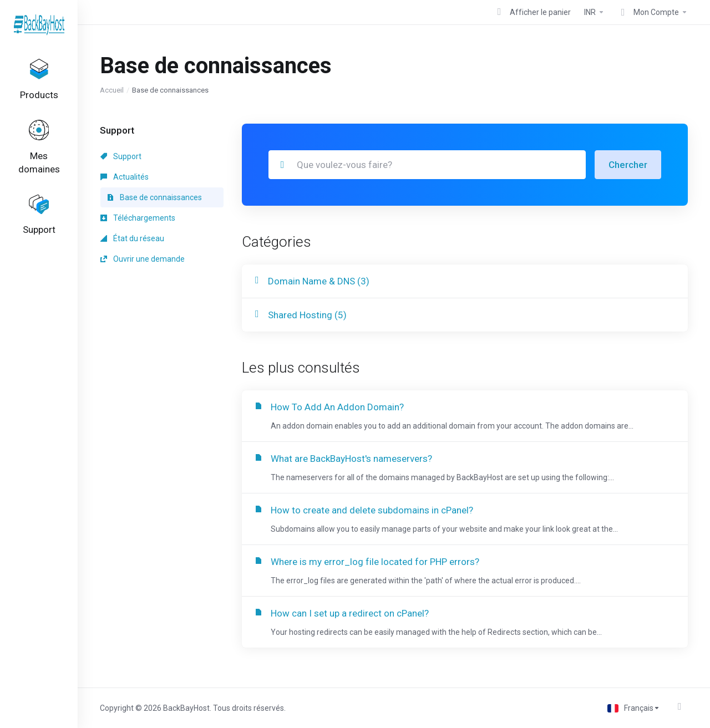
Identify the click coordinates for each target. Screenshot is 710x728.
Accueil (112, 90)
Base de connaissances (154, 197)
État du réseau (132, 238)
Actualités (125, 177)
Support (121, 156)
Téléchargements (138, 218)
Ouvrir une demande (143, 259)
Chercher (628, 165)
